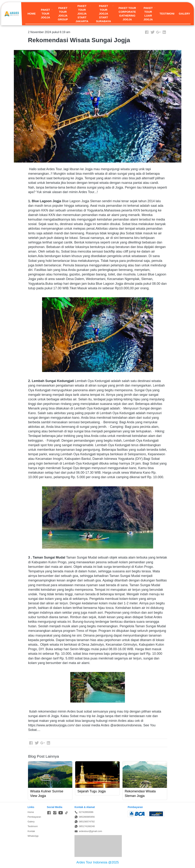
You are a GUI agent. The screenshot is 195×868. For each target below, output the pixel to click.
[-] (49, 813)
